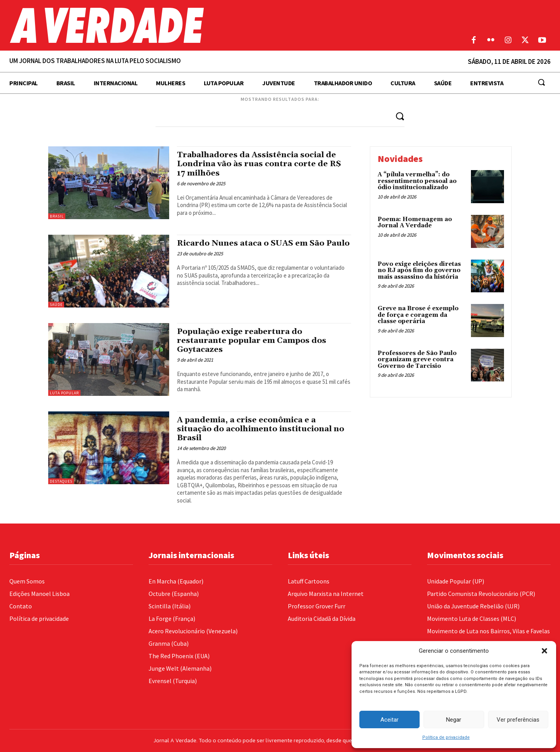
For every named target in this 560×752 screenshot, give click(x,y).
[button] (544, 651)
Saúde (56, 305)
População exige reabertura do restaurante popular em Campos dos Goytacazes (254, 341)
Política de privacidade (446, 737)
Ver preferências (518, 720)
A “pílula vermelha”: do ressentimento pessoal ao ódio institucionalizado (417, 181)
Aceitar (389, 720)
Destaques (61, 481)
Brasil (57, 216)
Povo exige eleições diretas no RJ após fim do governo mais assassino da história (419, 271)
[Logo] (210, 25)
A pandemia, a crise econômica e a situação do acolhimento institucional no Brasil (264, 429)
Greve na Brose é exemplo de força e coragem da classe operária (418, 315)
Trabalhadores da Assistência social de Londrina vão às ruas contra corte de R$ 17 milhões (261, 164)
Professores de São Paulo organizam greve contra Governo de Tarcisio (417, 360)
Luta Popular (64, 393)
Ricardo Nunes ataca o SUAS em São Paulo (254, 248)
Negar (454, 720)
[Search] (400, 116)
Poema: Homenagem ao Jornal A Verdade (415, 223)
